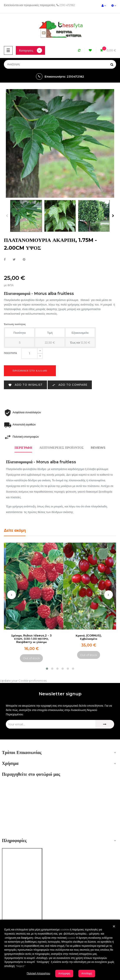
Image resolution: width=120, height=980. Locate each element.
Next (113, 216)
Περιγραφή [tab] (23, 448)
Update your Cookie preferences (23, 681)
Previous (7, 216)
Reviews (98, 448)
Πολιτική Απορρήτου (38, 973)
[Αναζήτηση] (60, 64)
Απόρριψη (64, 973)
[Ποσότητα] (29, 353)
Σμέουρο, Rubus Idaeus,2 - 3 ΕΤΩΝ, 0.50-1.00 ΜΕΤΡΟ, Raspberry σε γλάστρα (31, 639)
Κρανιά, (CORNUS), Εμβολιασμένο (88, 637)
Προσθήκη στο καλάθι (30, 371)
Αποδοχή (87, 973)
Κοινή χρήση (5, 260)
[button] (47, 669)
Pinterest (24, 260)
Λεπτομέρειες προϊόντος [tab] (61, 448)
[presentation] (11, 595)
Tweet (14, 260)
